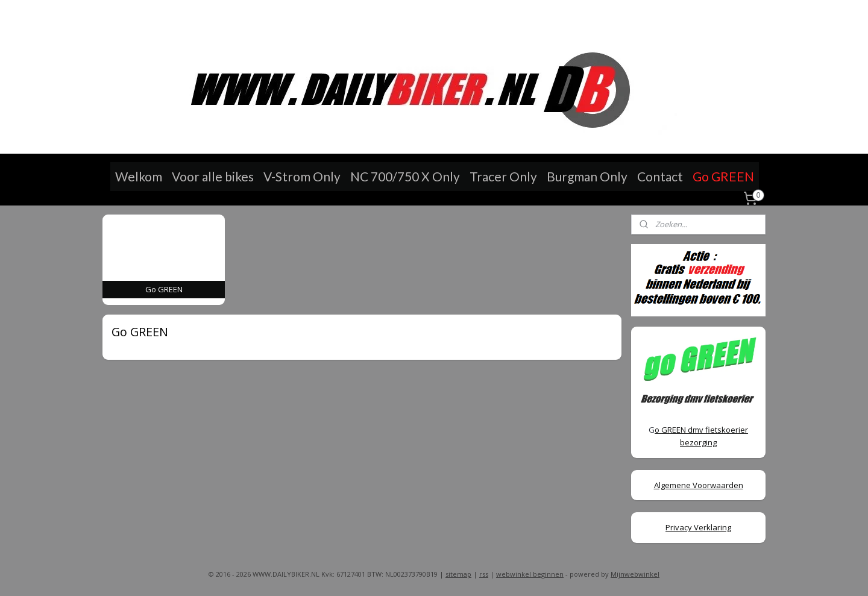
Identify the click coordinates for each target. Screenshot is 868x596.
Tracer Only (503, 176)
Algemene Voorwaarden (699, 485)
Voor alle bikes (213, 176)
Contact (660, 176)
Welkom (139, 176)
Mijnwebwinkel (635, 574)
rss (484, 574)
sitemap (458, 574)
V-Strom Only (302, 176)
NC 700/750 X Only (405, 176)
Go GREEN (723, 176)
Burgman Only (587, 176)
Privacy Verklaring (698, 527)
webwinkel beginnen (530, 574)
